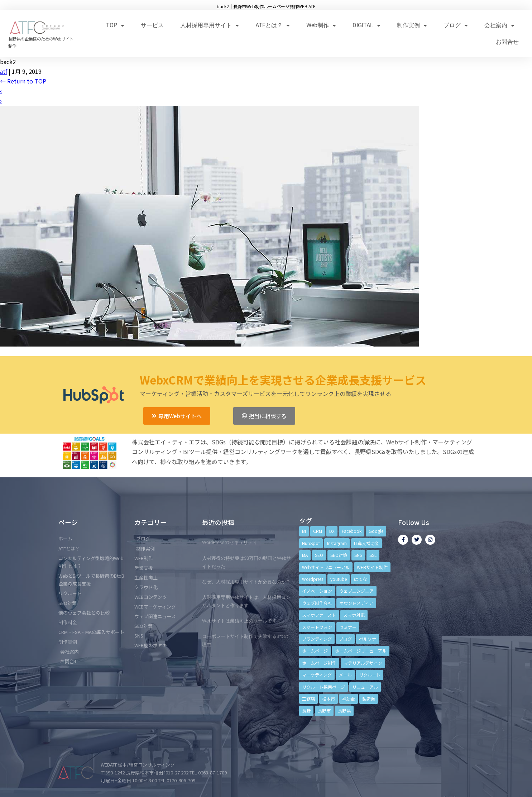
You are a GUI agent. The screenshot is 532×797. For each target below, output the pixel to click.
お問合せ (507, 42)
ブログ (456, 25)
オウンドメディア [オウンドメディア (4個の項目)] (356, 603)
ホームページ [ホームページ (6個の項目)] (315, 651)
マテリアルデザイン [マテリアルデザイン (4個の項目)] (363, 663)
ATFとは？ (273, 25)
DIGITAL (366, 25)
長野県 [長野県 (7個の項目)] (344, 710)
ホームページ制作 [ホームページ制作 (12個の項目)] (319, 663)
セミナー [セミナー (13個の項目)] (348, 627)
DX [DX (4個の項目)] (332, 531)
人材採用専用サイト (210, 25)
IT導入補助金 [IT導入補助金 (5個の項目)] (366, 543)
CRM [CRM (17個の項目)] (318, 531)
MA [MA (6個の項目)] (305, 555)
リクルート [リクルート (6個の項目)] (370, 675)
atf (4, 71)
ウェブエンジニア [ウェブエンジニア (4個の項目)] (356, 591)
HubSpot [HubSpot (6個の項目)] (311, 543)
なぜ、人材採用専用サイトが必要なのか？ (246, 582)
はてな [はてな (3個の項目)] (360, 579)
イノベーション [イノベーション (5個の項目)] (317, 591)
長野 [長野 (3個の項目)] (306, 710)
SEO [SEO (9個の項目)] (319, 555)
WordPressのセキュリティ (230, 542)
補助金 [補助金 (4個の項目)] (349, 699)
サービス (152, 25)
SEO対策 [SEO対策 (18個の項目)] (339, 555)
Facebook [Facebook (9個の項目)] (352, 531)
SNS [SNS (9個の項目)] (358, 555)
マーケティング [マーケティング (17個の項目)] (317, 675)
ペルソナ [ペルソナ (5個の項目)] (368, 639)
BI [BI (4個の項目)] (304, 531)
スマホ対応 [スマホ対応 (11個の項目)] (354, 615)
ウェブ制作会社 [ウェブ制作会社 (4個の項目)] (317, 603)
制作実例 (412, 25)
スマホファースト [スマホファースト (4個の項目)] (319, 615)
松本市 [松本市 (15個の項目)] (329, 699)
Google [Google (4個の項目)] (376, 531)
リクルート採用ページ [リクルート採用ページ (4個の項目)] (323, 687)
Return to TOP (23, 81)
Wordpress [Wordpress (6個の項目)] (313, 579)
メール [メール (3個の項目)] (345, 675)
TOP (115, 25)
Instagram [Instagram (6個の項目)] (337, 543)
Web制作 (321, 25)
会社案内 (499, 25)
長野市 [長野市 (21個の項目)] (324, 710)
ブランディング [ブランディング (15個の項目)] (317, 639)
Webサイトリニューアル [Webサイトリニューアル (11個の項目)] (326, 567)
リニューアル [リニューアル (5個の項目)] (365, 687)
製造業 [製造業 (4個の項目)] (369, 699)
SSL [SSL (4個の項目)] (373, 555)
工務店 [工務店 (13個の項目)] (308, 699)
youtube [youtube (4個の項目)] (339, 579)
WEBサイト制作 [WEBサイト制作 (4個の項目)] (372, 567)
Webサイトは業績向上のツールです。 (242, 621)
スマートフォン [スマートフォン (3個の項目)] (317, 627)
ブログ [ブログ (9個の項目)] (345, 639)
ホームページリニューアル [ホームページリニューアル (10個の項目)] (361, 651)
